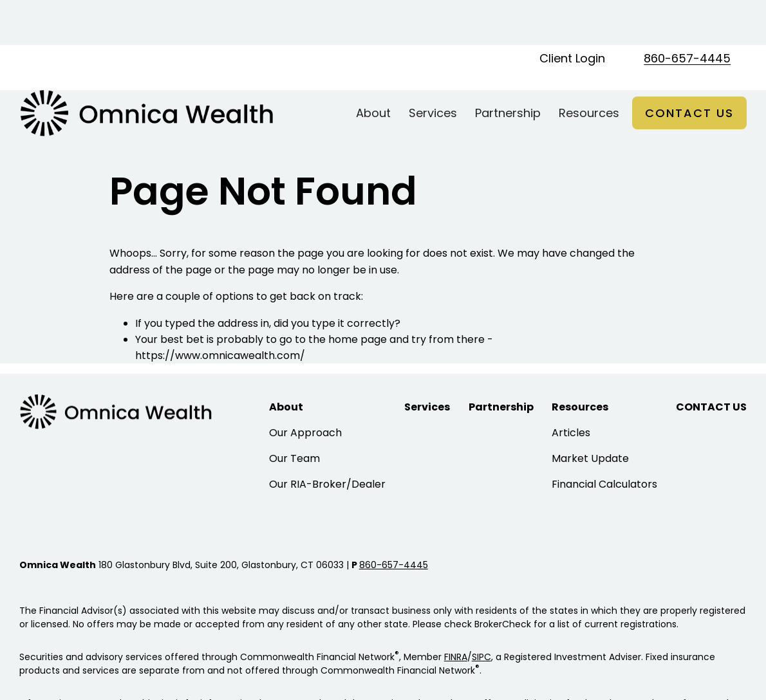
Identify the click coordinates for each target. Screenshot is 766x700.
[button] (373, 68)
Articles (571, 388)
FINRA (456, 612)
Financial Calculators (604, 439)
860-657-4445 (687, 13)
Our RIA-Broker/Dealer (327, 439)
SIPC (481, 612)
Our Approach (305, 388)
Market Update (590, 413)
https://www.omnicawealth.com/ (220, 310)
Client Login (572, 13)
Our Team (294, 413)
